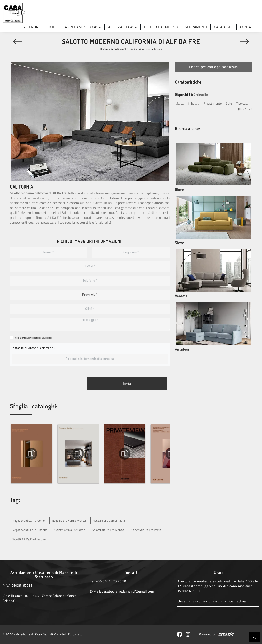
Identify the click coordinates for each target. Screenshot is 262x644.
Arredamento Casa (83, 27)
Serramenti (196, 27)
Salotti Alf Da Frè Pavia (146, 530)
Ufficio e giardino (161, 27)
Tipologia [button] (242, 103)
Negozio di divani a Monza (69, 520)
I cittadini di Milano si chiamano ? (34, 348)
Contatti (248, 27)
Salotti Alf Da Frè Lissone (29, 539)
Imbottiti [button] (194, 103)
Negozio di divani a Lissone (30, 530)
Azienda (31, 27)
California (156, 49)
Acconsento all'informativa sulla (34, 338)
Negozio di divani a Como (29, 520)
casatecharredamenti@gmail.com (128, 592)
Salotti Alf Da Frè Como (70, 530)
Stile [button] (229, 103)
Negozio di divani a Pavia (109, 520)
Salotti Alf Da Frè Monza (108, 530)
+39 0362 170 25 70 (111, 581)
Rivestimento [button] (213, 103)
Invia (127, 383)
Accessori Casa (123, 27)
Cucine (52, 27)
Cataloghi (223, 27)
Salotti (142, 49)
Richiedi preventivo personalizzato (214, 67)
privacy (49, 338)
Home (104, 49)
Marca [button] (180, 103)
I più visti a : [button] (245, 109)
